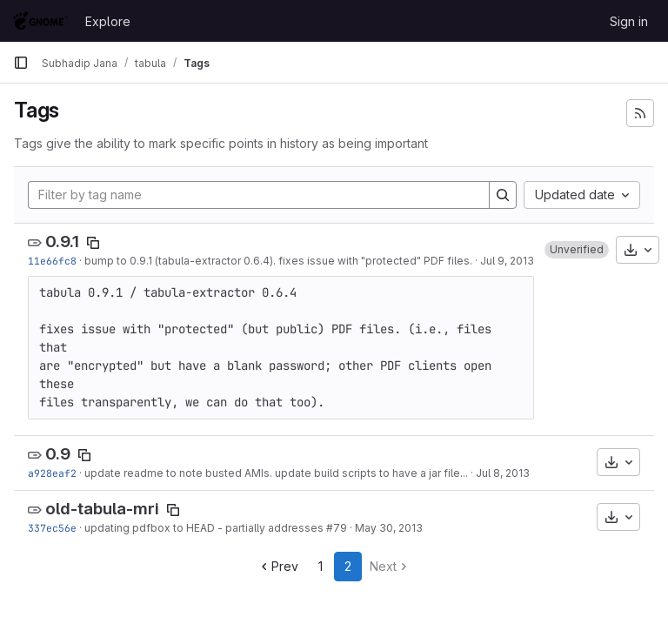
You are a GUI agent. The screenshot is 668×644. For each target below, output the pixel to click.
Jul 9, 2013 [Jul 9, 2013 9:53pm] (507, 261)
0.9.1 (62, 241)
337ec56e (52, 528)
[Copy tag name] (93, 243)
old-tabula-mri (102, 509)
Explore (108, 21)
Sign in (629, 21)
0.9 (58, 454)
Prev (278, 566)
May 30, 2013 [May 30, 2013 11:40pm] (389, 528)
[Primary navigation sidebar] (21, 63)
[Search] (503, 195)
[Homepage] (40, 21)
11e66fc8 (52, 261)
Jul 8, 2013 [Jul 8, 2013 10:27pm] (503, 473)
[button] (577, 250)
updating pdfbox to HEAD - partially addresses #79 (216, 528)
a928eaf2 (52, 473)
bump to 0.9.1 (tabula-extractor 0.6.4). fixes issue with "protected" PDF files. (278, 261)
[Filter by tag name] (259, 195)
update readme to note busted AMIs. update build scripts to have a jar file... (276, 473)
